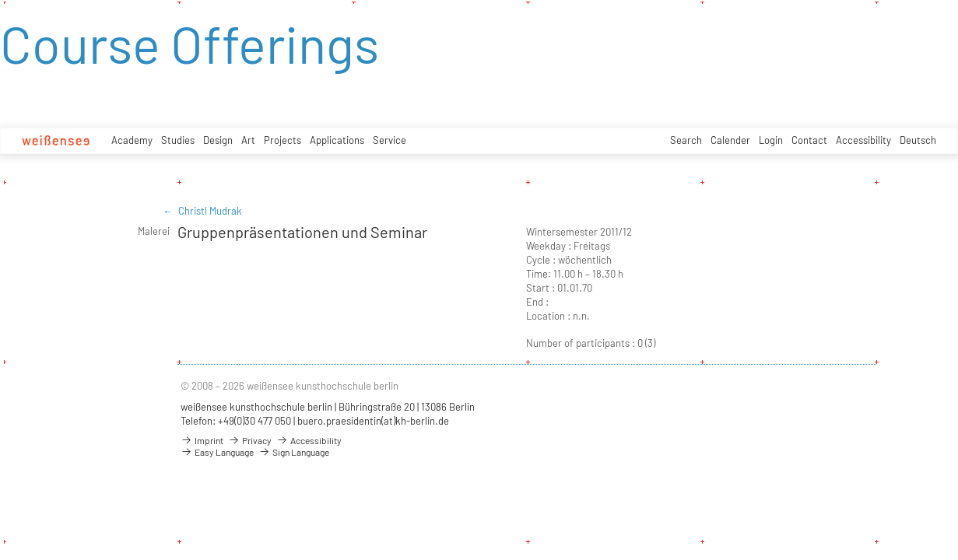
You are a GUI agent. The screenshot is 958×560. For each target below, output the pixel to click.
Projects (282, 140)
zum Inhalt (0, 0)
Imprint (202, 440)
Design (218, 140)
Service (390, 140)
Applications (337, 140)
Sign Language (294, 452)
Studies (178, 140)
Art (248, 140)
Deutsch (918, 140)
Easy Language (217, 452)
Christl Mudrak (210, 211)
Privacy (250, 440)
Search (686, 140)
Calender (730, 140)
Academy (132, 140)
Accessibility (863, 140)
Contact (809, 140)
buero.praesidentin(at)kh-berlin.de (373, 421)
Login (771, 140)
